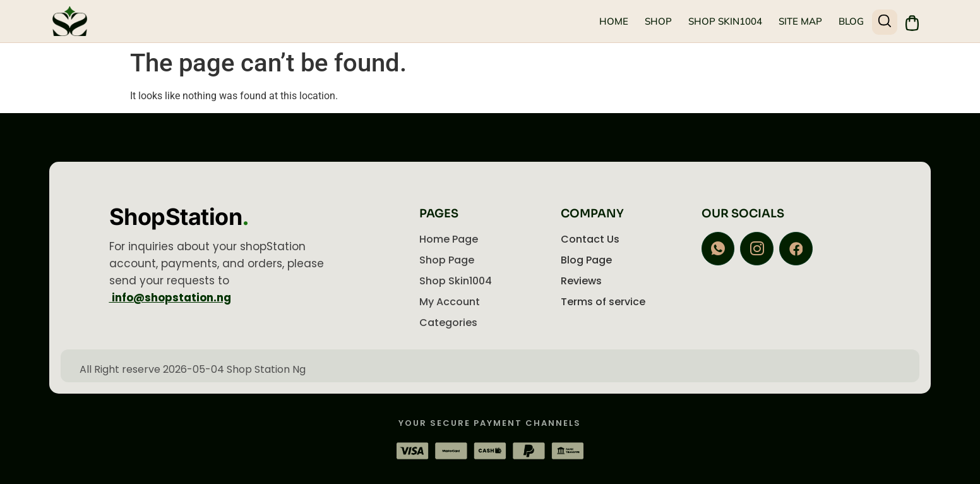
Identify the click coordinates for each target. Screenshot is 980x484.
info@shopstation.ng (170, 298)
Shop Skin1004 (725, 21)
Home (613, 21)
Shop (658, 21)
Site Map (800, 21)
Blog (851, 21)
